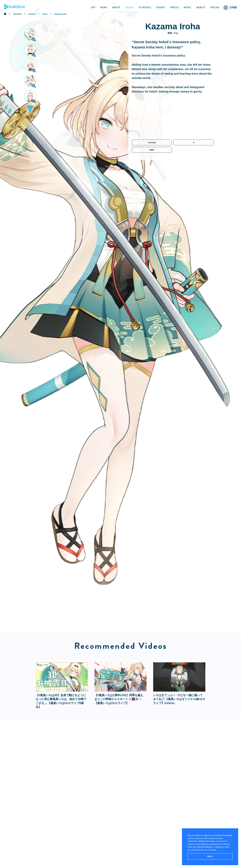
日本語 (233, 7)
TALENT (129, 7)
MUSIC (188, 7)
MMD (152, 150)
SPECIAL (215, 7)
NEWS (104, 7)
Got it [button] (210, 856)
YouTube (152, 142)
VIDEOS (174, 7)
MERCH (201, 7)
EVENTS (161, 7)
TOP (93, 7)
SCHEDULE (145, 7)
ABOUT (116, 7)
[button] (30, 110)
